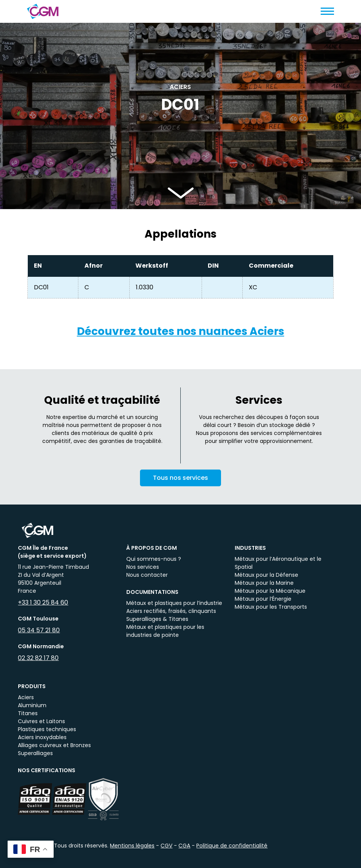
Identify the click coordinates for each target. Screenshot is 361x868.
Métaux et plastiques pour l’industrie (174, 603)
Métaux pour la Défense (266, 575)
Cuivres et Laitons (41, 721)
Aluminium (32, 705)
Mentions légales (132, 846)
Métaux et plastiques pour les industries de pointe (165, 631)
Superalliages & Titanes (157, 619)
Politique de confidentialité (232, 846)
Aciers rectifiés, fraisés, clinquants (171, 611)
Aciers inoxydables (42, 737)
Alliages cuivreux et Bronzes (54, 745)
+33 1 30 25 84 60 (43, 602)
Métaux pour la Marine (264, 583)
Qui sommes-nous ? (154, 559)
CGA (184, 846)
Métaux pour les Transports (271, 607)
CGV (166, 846)
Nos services (143, 567)
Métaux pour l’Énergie (263, 599)
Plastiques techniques (47, 729)
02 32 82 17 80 (38, 658)
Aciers (26, 697)
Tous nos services (180, 483)
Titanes (28, 713)
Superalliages (35, 753)
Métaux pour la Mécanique (270, 591)
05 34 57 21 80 (39, 630)
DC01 (41, 287)
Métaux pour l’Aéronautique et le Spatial (278, 563)
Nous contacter (147, 575)
